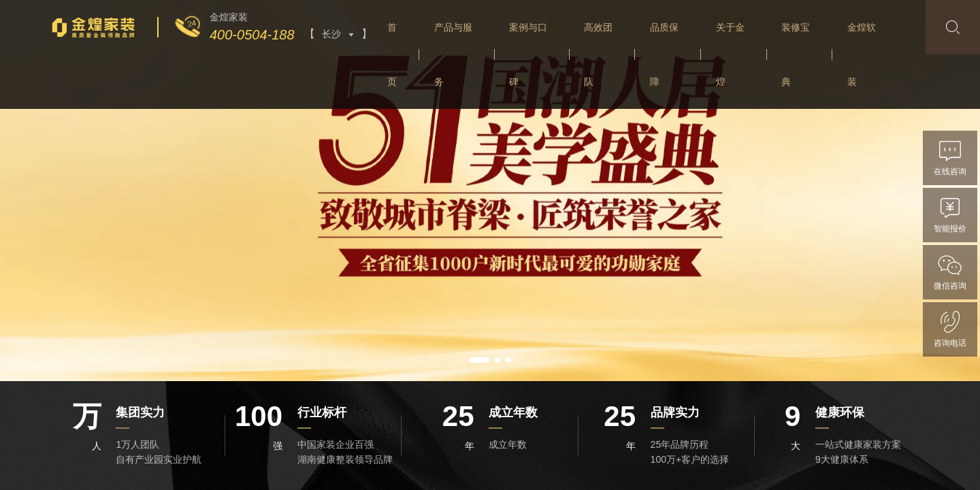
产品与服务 (453, 54)
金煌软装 (862, 54)
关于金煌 (730, 54)
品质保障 (664, 54)
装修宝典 (796, 54)
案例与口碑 (528, 54)
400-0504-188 (252, 35)
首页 (392, 54)
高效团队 (598, 54)
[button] (479, 360)
